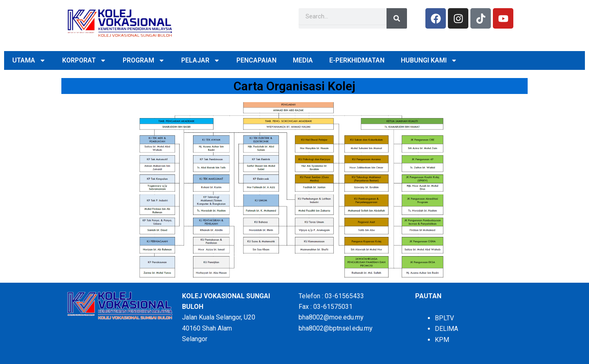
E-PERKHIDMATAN (357, 60)
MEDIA (303, 60)
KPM (442, 340)
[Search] (397, 18)
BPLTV (444, 318)
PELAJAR (201, 60)
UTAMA (29, 60)
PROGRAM (144, 60)
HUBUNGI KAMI (429, 60)
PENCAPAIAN (256, 60)
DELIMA (447, 329)
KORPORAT (84, 60)
